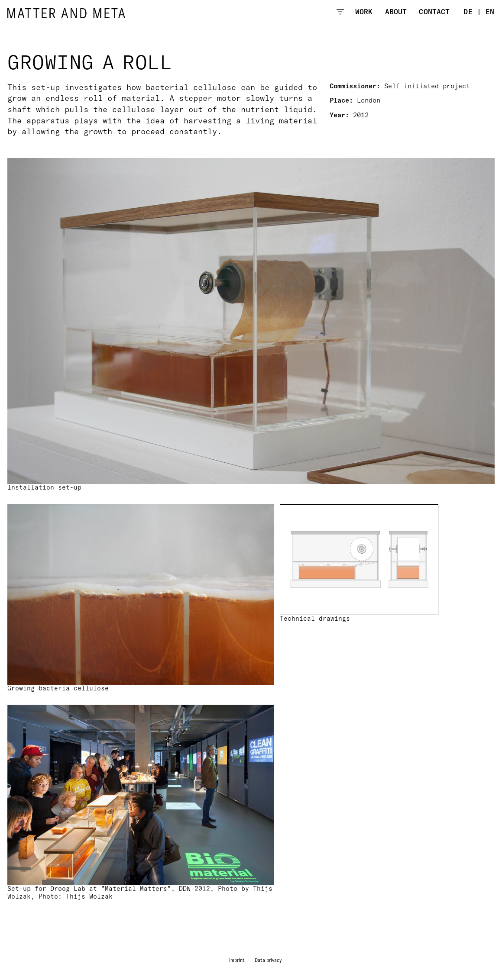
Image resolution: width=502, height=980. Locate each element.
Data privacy (268, 960)
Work (364, 12)
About (396, 12)
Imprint (237, 960)
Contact (434, 12)
